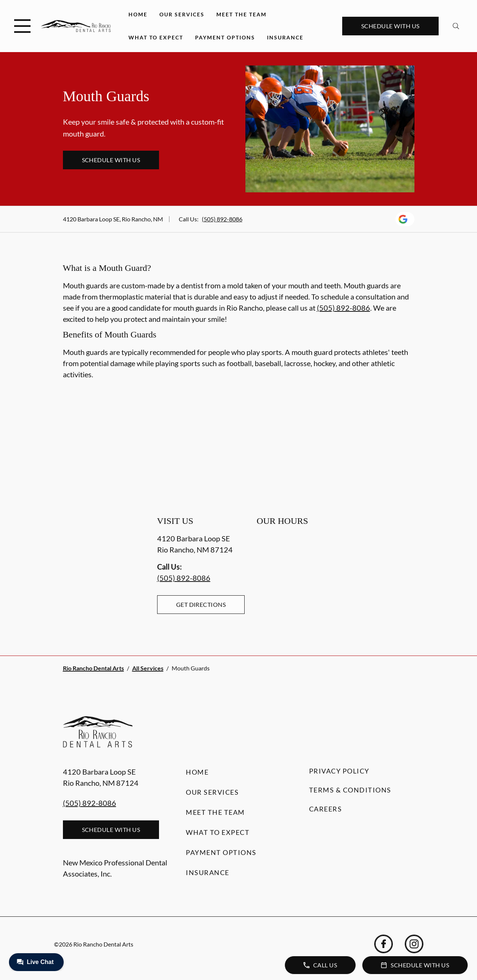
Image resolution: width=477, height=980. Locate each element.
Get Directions (201, 604)
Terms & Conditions (350, 790)
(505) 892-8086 (222, 219)
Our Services (182, 14)
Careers (326, 809)
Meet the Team (241, 14)
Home (138, 14)
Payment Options (225, 37)
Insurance (285, 37)
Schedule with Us (390, 26)
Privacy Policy (339, 771)
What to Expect (156, 37)
